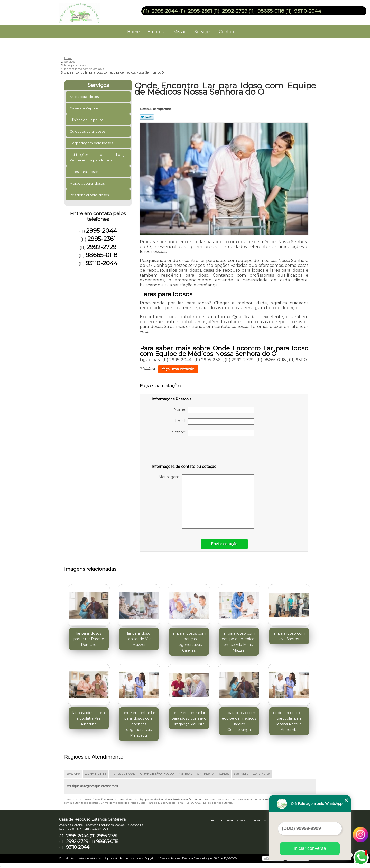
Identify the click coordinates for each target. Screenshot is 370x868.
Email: (215, 422)
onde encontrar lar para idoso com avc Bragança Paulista (189, 718)
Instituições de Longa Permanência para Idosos (98, 157)
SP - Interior (206, 774)
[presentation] (184, 451)
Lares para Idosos (84, 172)
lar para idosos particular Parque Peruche (89, 639)
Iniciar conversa (310, 848)
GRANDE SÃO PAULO (157, 774)
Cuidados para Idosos (88, 131)
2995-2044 (165, 11)
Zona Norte (261, 774)
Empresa (157, 32)
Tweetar (147, 117)
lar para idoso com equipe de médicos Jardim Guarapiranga (239, 721)
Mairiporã (186, 774)
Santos (224, 774)
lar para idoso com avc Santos (289, 636)
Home (133, 32)
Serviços (203, 32)
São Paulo (241, 774)
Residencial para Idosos (90, 195)
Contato (227, 32)
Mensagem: (206, 502)
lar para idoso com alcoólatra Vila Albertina (89, 718)
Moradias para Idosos (87, 183)
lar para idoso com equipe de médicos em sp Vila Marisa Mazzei (239, 642)
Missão (180, 32)
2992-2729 (235, 11)
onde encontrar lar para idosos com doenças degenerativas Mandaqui (139, 724)
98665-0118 (271, 11)
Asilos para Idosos (85, 97)
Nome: (214, 410)
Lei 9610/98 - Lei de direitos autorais (209, 803)
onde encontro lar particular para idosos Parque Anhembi (289, 721)
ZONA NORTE (96, 774)
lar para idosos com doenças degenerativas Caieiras (189, 642)
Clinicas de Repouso (87, 120)
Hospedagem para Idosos (92, 143)
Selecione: (73, 774)
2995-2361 (200, 11)
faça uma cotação (178, 369)
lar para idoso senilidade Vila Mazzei (139, 639)
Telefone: (212, 433)
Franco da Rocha (123, 774)
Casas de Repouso (86, 108)
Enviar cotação (224, 544)
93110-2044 (308, 11)
